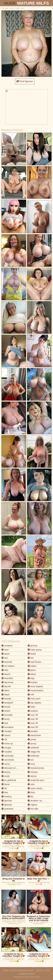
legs (31, 678)
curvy (6, 764)
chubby (7, 731)
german (7, 801)
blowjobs (7, 703)
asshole (7, 662)
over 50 (33, 723)
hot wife (33, 809)
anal (5, 650)
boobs (6, 707)
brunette (7, 715)
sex (31, 760)
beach (6, 674)
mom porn (34, 699)
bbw (5, 670)
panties (33, 731)
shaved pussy (36, 768)
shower (33, 772)
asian (6, 654)
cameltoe (7, 727)
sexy (31, 764)
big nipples (34, 703)
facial (6, 784)
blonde (6, 699)
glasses (7, 805)
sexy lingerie (35, 686)
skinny (32, 776)
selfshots (33, 756)
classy (6, 735)
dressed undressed (13, 768)
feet (5, 792)
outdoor (33, 711)
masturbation (36, 690)
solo (31, 784)
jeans (32, 670)
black (6, 695)
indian (32, 666)
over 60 (33, 727)
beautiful (7, 678)
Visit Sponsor (25, 81)
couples (7, 752)
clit (4, 739)
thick (31, 792)
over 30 (33, 715)
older (32, 707)
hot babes (8, 666)
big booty (7, 682)
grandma (7, 809)
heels (32, 654)
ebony (6, 772)
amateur (7, 646)
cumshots (8, 760)
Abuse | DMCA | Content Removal (18, 970)
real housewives (37, 662)
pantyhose (34, 735)
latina (32, 674)
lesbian (33, 682)
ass (5, 658)
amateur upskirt (37, 801)
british (6, 711)
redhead (33, 748)
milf (31, 695)
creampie (7, 756)
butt (5, 723)
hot (31, 658)
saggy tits (34, 752)
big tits (6, 686)
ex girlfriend (9, 780)
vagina (32, 805)
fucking (6, 797)
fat (4, 788)
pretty (32, 739)
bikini (5, 690)
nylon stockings (37, 788)
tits (30, 797)
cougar (6, 748)
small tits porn (36, 780)
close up (7, 744)
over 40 (33, 719)
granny (32, 646)
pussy (32, 744)
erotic (6, 776)
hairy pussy (35, 650)
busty (6, 719)
